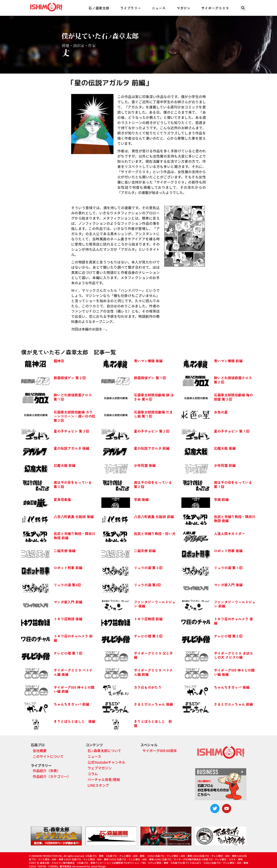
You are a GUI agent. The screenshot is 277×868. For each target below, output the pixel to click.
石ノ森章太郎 (99, 8)
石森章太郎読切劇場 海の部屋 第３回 (233, 397)
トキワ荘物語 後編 (68, 619)
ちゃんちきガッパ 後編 (232, 687)
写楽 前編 (221, 499)
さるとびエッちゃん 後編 (153, 704)
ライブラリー (131, 8)
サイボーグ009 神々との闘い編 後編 (234, 672)
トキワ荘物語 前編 (148, 619)
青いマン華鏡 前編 (228, 361)
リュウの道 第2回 (147, 585)
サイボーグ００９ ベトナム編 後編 (73, 672)
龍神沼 (59, 361)
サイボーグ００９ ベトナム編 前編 (153, 672)
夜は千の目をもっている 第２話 (153, 484)
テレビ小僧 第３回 (148, 636)
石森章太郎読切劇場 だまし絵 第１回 (153, 414)
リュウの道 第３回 (148, 568)
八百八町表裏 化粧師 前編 (154, 517)
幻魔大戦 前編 (65, 465)
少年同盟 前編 (225, 465)
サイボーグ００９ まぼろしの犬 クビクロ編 (233, 655)
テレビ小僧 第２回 (228, 636)
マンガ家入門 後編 (228, 585)
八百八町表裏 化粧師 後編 (74, 517)
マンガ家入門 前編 (68, 602)
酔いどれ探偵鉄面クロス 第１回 (73, 397)
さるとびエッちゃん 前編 (233, 704)
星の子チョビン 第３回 (71, 431)
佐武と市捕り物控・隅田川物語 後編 (235, 519)
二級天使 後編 (65, 551)
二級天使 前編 (145, 551)
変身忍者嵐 (62, 499)
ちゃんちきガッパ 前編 (71, 704)
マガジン (184, 8)
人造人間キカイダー (229, 533)
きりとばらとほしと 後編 (74, 721)
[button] (243, 8)
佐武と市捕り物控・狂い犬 (155, 533)
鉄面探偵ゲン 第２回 (70, 378)
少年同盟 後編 (145, 465)
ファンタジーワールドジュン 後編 (155, 604)
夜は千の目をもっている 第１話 (233, 484)
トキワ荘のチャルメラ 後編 (233, 621)
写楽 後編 (141, 499)
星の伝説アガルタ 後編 (71, 448)
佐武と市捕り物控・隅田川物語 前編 (74, 536)
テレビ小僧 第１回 (68, 653)
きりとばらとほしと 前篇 (153, 723)
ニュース (159, 8)
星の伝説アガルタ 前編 (152, 448)
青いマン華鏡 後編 (148, 361)
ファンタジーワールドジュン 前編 (235, 604)
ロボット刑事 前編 (68, 568)
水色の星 (221, 412)
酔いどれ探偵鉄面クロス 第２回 (233, 380)
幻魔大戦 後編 (225, 448)
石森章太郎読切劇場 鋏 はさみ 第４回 (154, 397)
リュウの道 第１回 (228, 568)
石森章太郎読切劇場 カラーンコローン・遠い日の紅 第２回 (74, 416)
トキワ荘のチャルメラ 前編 (73, 638)
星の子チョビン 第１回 (232, 431)
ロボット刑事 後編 (228, 551)
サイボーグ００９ (215, 8)
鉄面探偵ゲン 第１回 (150, 378)
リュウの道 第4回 (67, 585)
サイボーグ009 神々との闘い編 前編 (74, 689)
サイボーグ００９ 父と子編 (153, 655)
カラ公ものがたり (148, 687)
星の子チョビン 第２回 (152, 431)
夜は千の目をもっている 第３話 (73, 484)
